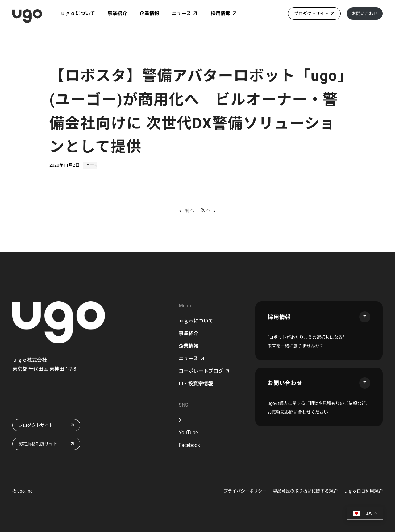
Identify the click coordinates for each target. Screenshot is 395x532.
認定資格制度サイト (38, 444)
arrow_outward (365, 317)
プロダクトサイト (311, 14)
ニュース (90, 165)
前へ (189, 210)
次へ (206, 210)
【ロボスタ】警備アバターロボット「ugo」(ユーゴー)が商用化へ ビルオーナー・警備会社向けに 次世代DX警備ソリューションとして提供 (197, 111)
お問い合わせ (365, 14)
